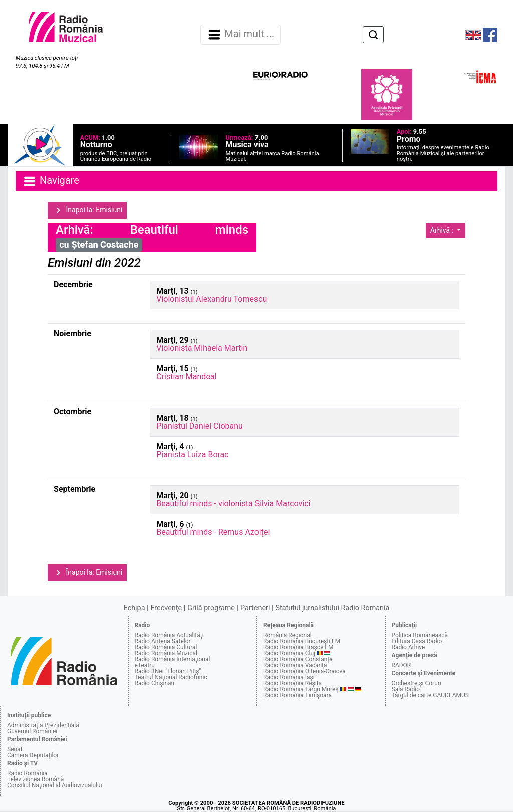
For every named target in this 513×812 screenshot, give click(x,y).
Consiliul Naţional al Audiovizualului (55, 785)
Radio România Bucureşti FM (302, 641)
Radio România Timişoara (297, 695)
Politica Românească (420, 635)
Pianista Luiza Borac (192, 454)
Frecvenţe (166, 608)
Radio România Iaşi (289, 677)
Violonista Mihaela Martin (202, 348)
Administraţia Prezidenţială (43, 725)
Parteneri (255, 608)
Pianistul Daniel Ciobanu (200, 426)
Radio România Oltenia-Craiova (304, 671)
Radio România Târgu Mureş (301, 689)
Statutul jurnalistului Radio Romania (332, 608)
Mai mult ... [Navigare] (240, 35)
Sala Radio (406, 689)
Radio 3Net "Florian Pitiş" (168, 671)
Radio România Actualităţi (169, 635)
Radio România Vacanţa (295, 665)
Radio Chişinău (155, 683)
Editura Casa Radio (417, 641)
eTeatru (145, 665)
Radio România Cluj (289, 653)
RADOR (402, 665)
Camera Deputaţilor (33, 755)
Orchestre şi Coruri (417, 683)
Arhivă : (443, 230)
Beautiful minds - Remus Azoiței (213, 532)
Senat (15, 749)
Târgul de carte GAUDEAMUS (430, 695)
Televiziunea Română (35, 779)
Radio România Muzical (166, 653)
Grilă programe (211, 608)
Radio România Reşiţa (292, 683)
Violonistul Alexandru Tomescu (211, 299)
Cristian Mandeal (186, 377)
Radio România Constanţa (298, 659)
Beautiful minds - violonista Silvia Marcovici (233, 503)
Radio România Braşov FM (298, 647)
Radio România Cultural (166, 647)
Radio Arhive (409, 647)
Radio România (27, 773)
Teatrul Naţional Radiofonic (171, 677)
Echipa (135, 608)
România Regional (287, 635)
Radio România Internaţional (173, 659)
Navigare (51, 181)
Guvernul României (32, 731)
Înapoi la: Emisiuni (87, 210)
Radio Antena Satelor (163, 641)
